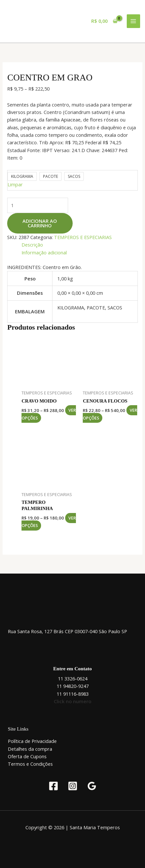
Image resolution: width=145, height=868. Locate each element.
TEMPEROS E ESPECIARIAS (83, 237)
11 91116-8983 (73, 694)
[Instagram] (73, 786)
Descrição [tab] (32, 245)
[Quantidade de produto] (38, 205)
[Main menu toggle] (134, 21)
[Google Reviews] (92, 786)
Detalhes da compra (30, 749)
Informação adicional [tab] (44, 252)
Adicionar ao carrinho (40, 223)
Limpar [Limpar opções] (15, 184)
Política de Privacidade (32, 741)
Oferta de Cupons (27, 756)
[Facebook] (53, 786)
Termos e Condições (30, 764)
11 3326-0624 (73, 678)
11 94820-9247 (73, 686)
